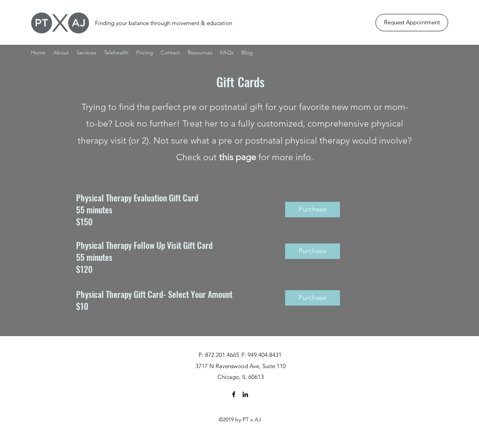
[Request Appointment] (412, 23)
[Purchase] (313, 210)
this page (238, 157)
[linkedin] (245, 394)
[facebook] (234, 394)
